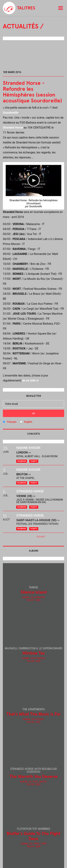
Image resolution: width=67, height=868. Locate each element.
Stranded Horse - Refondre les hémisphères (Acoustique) (33, 202)
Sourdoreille (11, 113)
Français (12, 422)
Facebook (22, 461)
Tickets (34, 461)
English (28, 422)
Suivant (41, 537)
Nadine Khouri (28, 448)
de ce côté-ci (30, 380)
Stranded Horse (13, 128)
